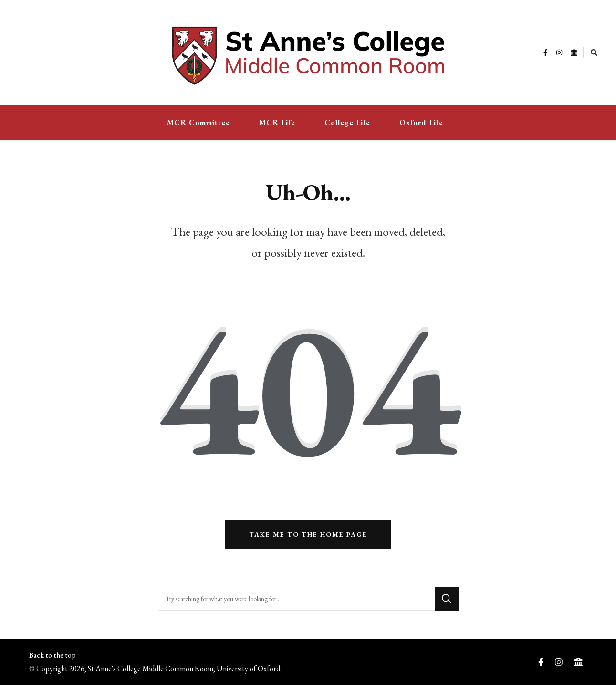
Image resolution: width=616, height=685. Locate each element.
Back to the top (52, 655)
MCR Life (277, 122)
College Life (347, 122)
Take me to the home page (308, 534)
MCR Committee (198, 122)
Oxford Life (421, 122)
